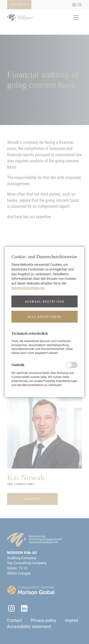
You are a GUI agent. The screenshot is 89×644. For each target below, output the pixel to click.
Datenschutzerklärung (28, 288)
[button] (44, 301)
